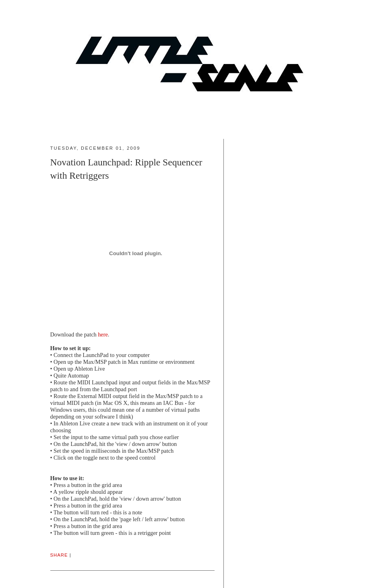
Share (59, 555)
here (103, 334)
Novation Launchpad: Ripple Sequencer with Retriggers (126, 169)
